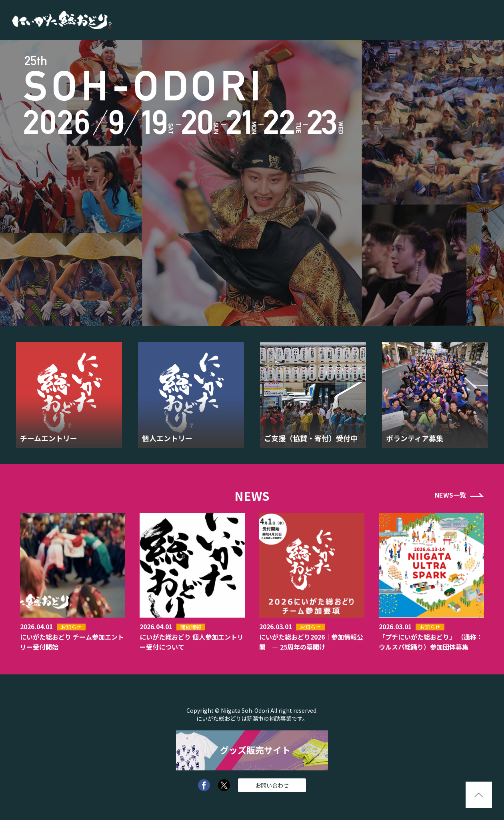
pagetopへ (479, 795)
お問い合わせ (272, 785)
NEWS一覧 (450, 495)
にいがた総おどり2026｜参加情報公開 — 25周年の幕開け (311, 642)
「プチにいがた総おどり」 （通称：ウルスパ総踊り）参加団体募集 (431, 642)
